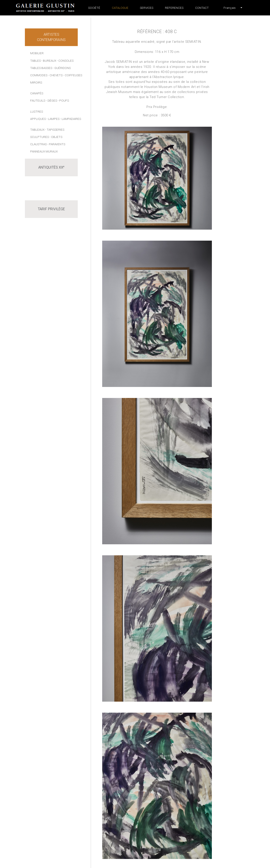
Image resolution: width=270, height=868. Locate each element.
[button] (230, 8)
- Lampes (53, 119)
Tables (35, 61)
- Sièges (51, 100)
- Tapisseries (55, 130)
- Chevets (55, 75)
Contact (202, 8)
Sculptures (40, 137)
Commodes (39, 75)
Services (147, 8)
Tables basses (41, 68)
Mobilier (37, 53)
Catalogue (120, 8)
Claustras (38, 144)
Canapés (37, 93)
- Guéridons (62, 68)
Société (94, 8)
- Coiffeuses (73, 75)
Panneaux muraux (44, 151)
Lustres (37, 112)
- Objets (56, 137)
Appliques (38, 119)
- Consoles (65, 61)
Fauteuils (38, 100)
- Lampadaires (71, 119)
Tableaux (37, 130)
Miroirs (36, 82)
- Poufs (63, 100)
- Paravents (56, 144)
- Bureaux (49, 61)
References (174, 8)
